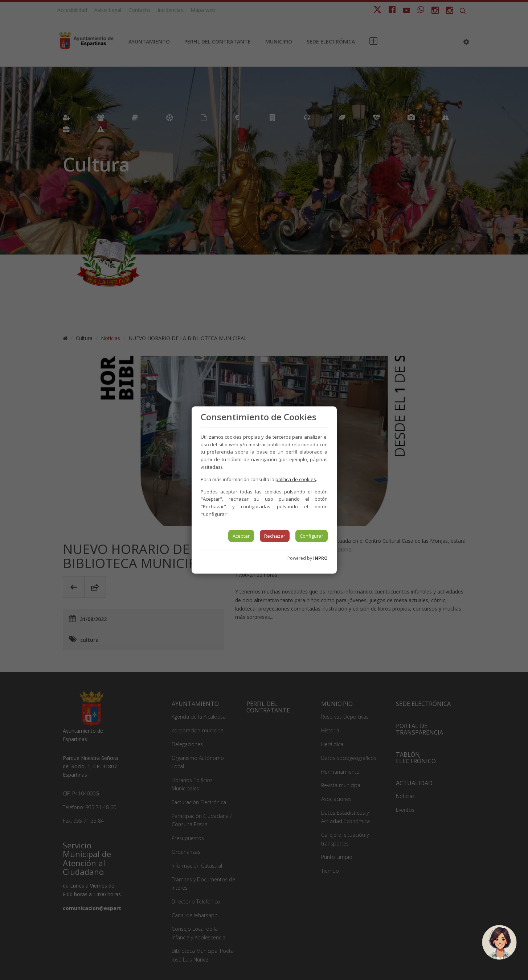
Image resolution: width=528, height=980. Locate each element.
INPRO (320, 558)
